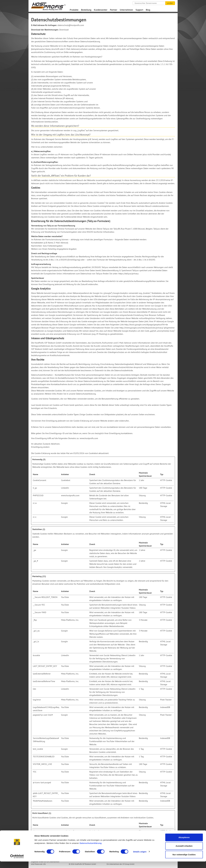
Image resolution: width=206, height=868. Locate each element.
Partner (114, 10)
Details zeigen (140, 858)
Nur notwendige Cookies (184, 861)
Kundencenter (101, 10)
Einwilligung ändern (40, 447)
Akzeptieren (184, 844)
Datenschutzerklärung (91, 850)
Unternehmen (126, 10)
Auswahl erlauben (184, 852)
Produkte (74, 10)
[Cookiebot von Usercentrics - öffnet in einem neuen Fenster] (17, 863)
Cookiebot (93, 453)
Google (64, 503)
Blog (148, 10)
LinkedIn (65, 488)
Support (139, 10)
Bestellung (86, 10)
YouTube (65, 597)
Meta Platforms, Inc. (70, 620)
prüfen (170, 3)
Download (64, 30)
